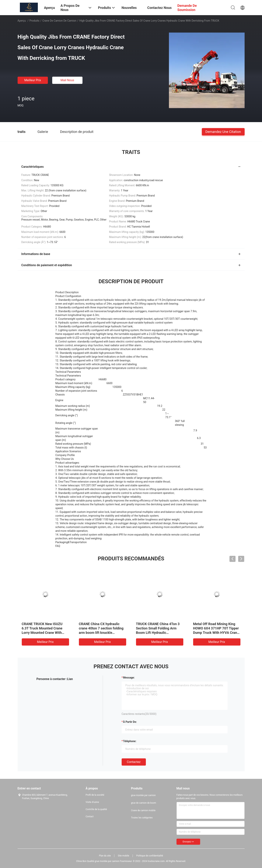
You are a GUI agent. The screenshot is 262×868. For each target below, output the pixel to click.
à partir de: (130, 722)
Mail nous (67, 80)
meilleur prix (33, 80)
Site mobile (124, 856)
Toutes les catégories (142, 818)
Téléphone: (130, 741)
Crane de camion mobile (143, 810)
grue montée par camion (143, 795)
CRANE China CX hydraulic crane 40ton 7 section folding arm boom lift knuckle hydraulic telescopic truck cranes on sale (101, 633)
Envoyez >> (188, 842)
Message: (129, 678)
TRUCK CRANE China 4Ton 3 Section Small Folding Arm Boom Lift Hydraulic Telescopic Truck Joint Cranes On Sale (159, 633)
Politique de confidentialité (150, 856)
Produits (34, 21)
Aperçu (22, 21)
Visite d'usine (92, 802)
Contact (90, 817)
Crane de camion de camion (59, 21)
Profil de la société (95, 795)
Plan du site (105, 856)
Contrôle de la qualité (96, 809)
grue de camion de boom (144, 803)
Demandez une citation (223, 131)
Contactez (134, 762)
